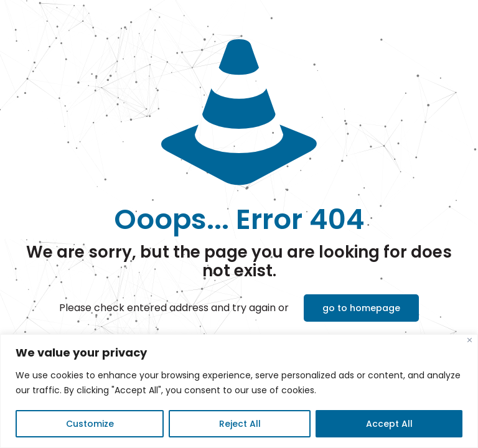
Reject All (240, 424)
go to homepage (361, 308)
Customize (90, 424)
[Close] (470, 340)
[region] (239, 391)
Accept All (389, 424)
